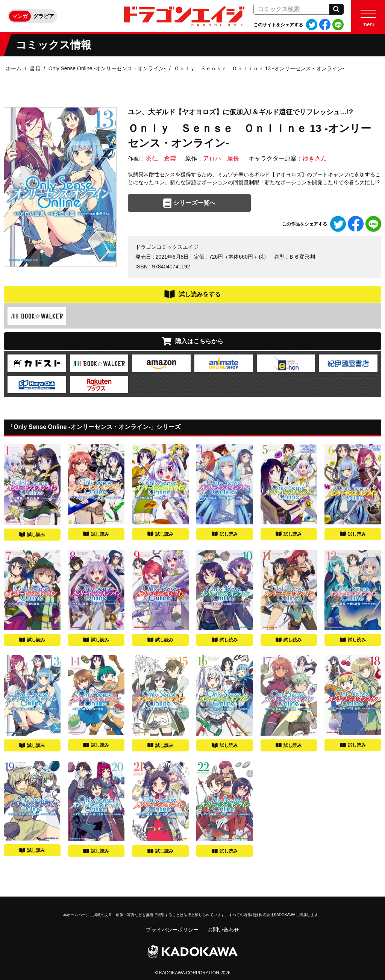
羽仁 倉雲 (161, 158)
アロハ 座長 (221, 158)
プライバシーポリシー (172, 930)
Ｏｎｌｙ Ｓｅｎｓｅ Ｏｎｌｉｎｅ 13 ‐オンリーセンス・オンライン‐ (259, 68)
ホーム (14, 68)
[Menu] (368, 16)
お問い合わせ (223, 930)
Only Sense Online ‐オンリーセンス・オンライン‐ (107, 68)
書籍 (35, 68)
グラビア (44, 16)
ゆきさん (315, 158)
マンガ (20, 16)
